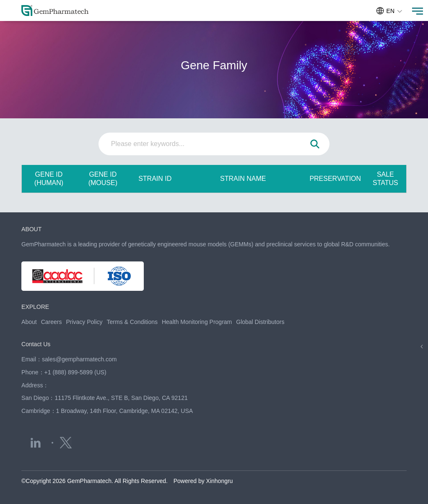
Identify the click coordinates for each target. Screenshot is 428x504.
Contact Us (36, 344)
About (29, 322)
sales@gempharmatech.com (79, 359)
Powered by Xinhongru (203, 481)
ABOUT (31, 229)
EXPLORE (35, 307)
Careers (52, 322)
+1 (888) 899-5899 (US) (75, 372)
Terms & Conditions (132, 322)
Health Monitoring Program (197, 322)
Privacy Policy (84, 322)
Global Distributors (260, 322)
